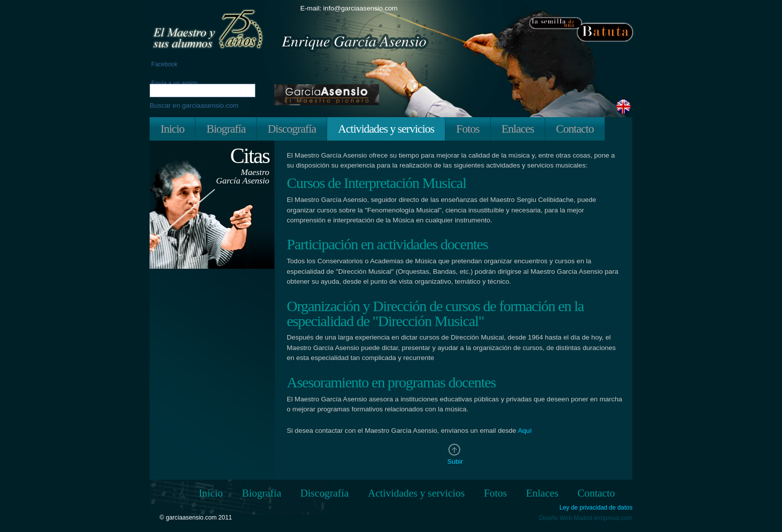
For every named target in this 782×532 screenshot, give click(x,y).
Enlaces (518, 129)
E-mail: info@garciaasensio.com (349, 8)
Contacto (575, 129)
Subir (455, 461)
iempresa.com (613, 518)
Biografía (226, 129)
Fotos (468, 129)
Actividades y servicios (386, 129)
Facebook (164, 64)
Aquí (525, 431)
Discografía (292, 129)
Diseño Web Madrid (566, 518)
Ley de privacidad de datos (596, 508)
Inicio (173, 129)
